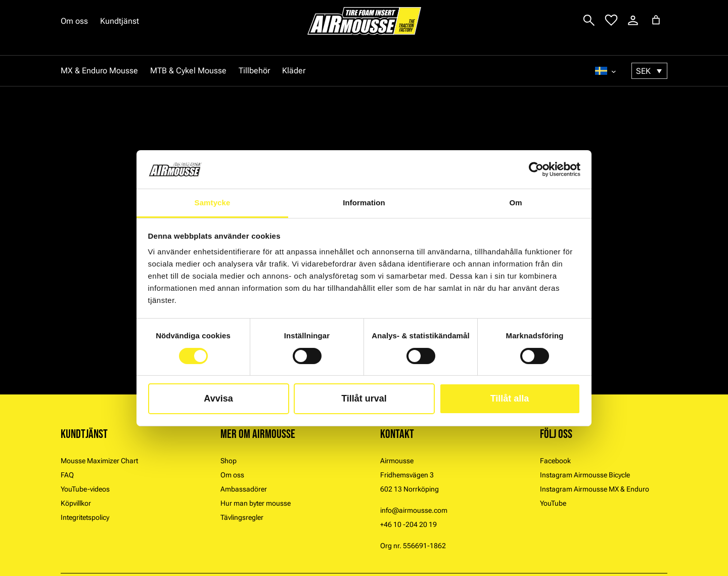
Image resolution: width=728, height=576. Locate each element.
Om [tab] (515, 203)
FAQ (67, 475)
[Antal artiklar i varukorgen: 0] (656, 20)
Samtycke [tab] (213, 203)
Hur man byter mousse (256, 503)
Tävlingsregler (242, 517)
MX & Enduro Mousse (99, 71)
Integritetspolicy (85, 517)
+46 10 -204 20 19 (408, 524)
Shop (229, 461)
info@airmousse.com (414, 510)
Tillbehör (254, 71)
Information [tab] (364, 203)
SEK (643, 71)
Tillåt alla (510, 398)
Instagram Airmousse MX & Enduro (595, 489)
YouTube (553, 503)
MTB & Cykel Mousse (188, 71)
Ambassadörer (244, 489)
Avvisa (218, 398)
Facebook (555, 461)
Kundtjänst (120, 21)
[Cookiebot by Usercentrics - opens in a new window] (536, 169)
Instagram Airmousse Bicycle (585, 475)
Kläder (294, 71)
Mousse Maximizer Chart (99, 461)
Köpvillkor (76, 503)
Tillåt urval (364, 398)
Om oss (74, 21)
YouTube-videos (85, 489)
